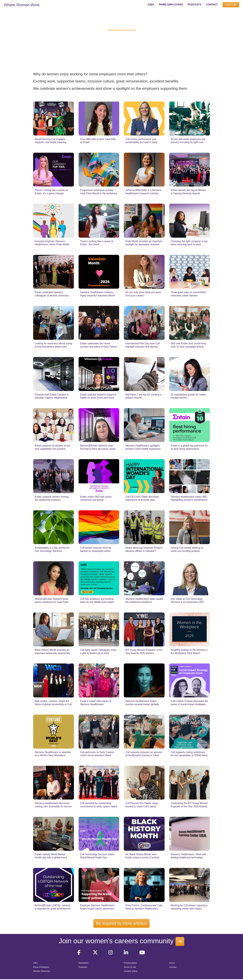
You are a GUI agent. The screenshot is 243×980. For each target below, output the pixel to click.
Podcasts (83, 967)
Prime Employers (41, 967)
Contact (173, 967)
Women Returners (42, 971)
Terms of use (130, 967)
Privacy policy (130, 963)
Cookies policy (131, 971)
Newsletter (84, 963)
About (172, 963)
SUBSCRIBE (231, 5)
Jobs (35, 963)
